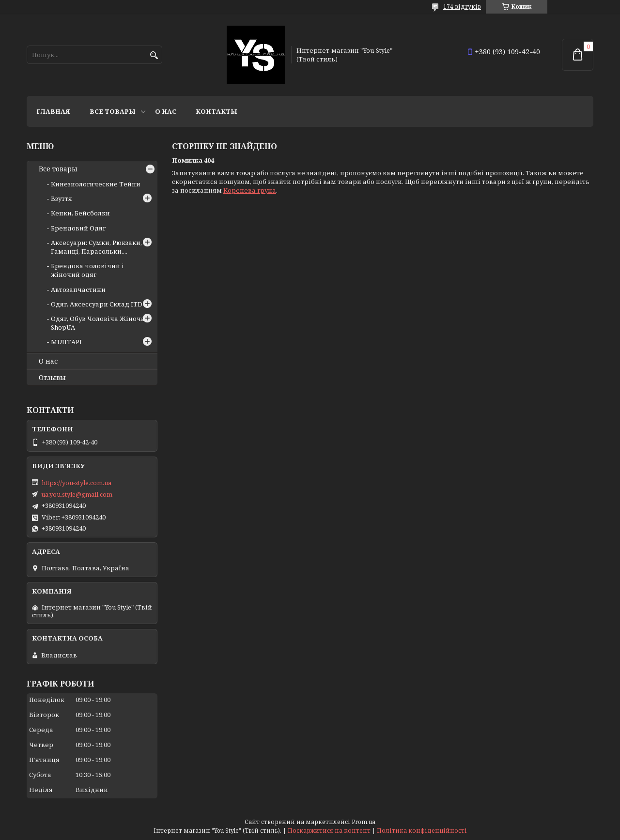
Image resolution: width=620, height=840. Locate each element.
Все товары (113, 111)
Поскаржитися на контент (329, 831)
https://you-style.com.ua (77, 483)
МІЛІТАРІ (66, 342)
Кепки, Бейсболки (80, 213)
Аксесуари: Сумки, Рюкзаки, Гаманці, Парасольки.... (96, 247)
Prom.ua (364, 822)
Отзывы (52, 378)
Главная (53, 111)
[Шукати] (154, 55)
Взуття (62, 199)
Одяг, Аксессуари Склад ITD (97, 304)
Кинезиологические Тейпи (96, 184)
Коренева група (250, 190)
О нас (166, 111)
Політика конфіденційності (422, 831)
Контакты (217, 111)
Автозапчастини (78, 290)
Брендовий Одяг (78, 228)
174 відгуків (462, 7)
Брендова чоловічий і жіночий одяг (87, 270)
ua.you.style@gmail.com (77, 494)
